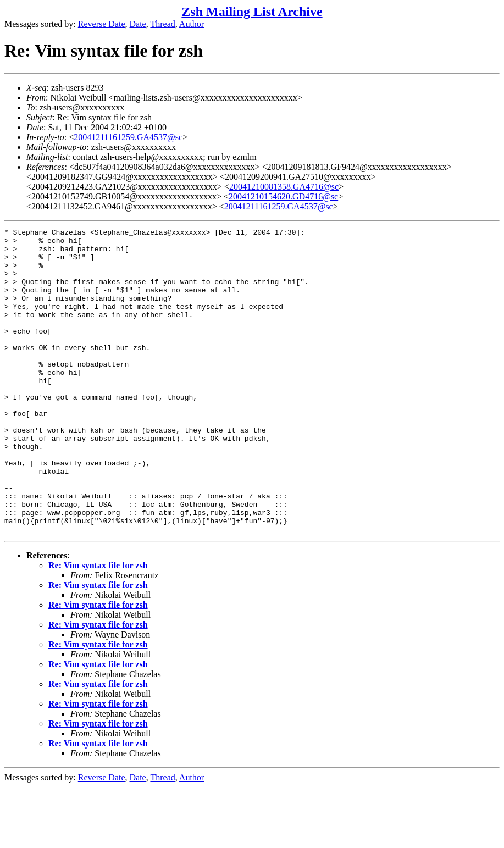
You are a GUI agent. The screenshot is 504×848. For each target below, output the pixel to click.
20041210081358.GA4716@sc (284, 187)
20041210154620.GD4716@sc (283, 196)
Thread (162, 24)
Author (192, 24)
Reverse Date (102, 24)
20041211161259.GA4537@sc (128, 137)
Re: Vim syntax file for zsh (98, 626)
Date (138, 24)
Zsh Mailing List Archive (252, 12)
